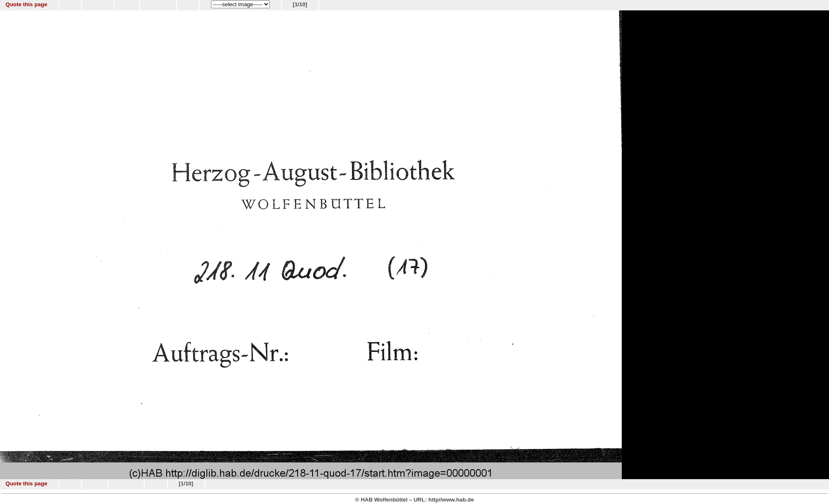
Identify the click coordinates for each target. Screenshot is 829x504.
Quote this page (26, 4)
